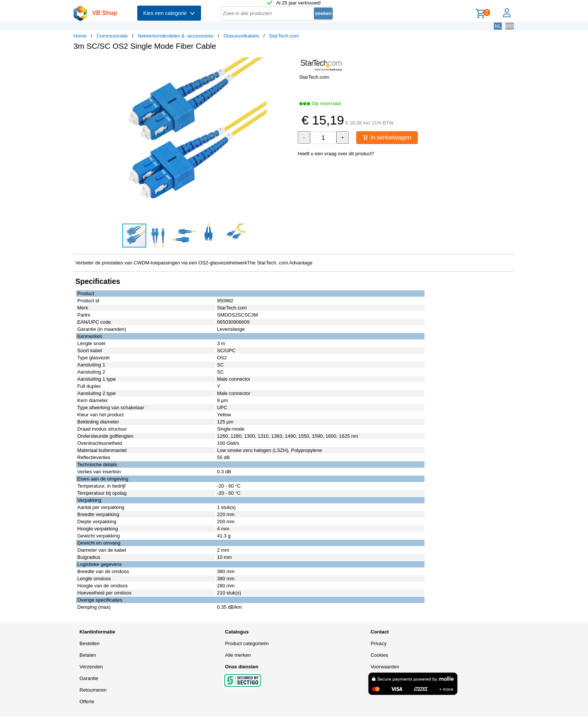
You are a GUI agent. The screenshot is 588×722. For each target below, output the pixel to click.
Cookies (379, 655)
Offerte (87, 702)
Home (80, 36)
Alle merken (238, 655)
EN (510, 26)
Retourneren (93, 690)
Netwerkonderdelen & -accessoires (176, 36)
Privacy (379, 643)
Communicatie (112, 36)
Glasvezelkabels (241, 36)
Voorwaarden (385, 667)
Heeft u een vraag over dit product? (336, 154)
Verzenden (91, 667)
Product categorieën (247, 643)
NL (498, 26)
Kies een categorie (169, 13)
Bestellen (89, 643)
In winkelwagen (387, 137)
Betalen (88, 655)
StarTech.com (284, 36)
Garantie (89, 678)
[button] (287, 64)
